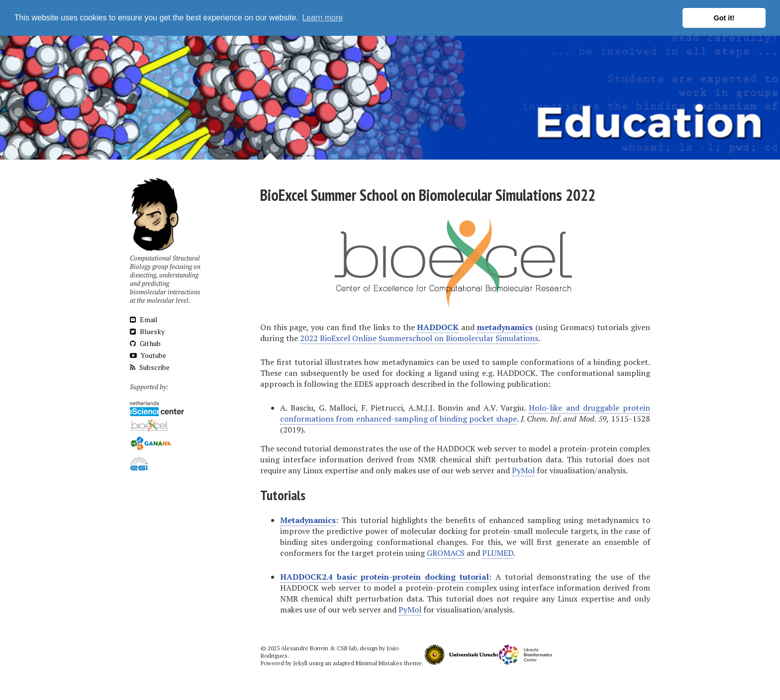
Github (145, 343)
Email (144, 319)
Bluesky (147, 331)
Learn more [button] (322, 18)
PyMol (523, 470)
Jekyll (300, 663)
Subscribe (150, 367)
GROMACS (446, 553)
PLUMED (498, 553)
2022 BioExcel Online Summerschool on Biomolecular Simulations (419, 338)
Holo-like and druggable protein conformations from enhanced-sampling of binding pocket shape (465, 413)
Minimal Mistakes (379, 663)
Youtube (148, 355)
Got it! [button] (724, 18)
